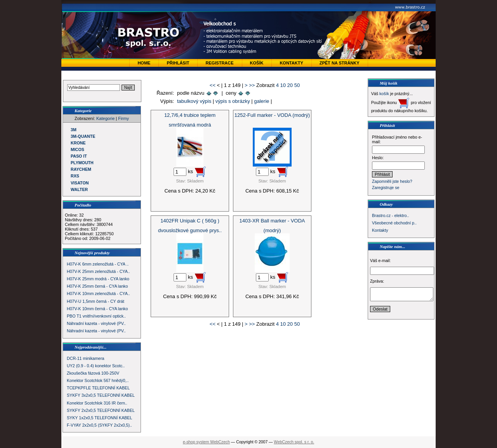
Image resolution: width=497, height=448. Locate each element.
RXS (75, 176)
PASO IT (79, 156)
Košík (257, 63)
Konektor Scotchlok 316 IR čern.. (97, 403)
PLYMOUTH (82, 163)
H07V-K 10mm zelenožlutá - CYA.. (98, 293)
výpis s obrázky (233, 101)
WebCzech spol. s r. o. (294, 442)
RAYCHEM (81, 169)
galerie (262, 101)
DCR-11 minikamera (86, 358)
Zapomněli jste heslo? (392, 181)
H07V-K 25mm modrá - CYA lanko (98, 279)
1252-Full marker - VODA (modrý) (272, 115)
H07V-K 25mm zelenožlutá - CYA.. (98, 271)
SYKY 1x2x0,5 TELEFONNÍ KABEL (99, 418)
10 (283, 85)
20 (290, 85)
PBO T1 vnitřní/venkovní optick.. (96, 316)
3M (74, 130)
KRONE (78, 143)
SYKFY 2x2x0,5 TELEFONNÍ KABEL (101, 410)
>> (252, 85)
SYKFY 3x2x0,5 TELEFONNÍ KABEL (101, 395)
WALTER (79, 189)
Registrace (219, 63)
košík (384, 94)
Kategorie (105, 118)
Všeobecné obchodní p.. (394, 223)
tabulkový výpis (194, 101)
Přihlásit (178, 63)
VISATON (80, 183)
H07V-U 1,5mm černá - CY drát (96, 301)
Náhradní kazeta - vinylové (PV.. (96, 323)
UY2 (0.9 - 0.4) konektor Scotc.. (96, 366)
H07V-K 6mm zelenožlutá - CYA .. (98, 264)
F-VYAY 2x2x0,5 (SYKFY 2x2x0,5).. (99, 425)
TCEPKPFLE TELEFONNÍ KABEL (98, 388)
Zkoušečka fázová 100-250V (93, 373)
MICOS (77, 149)
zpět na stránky (340, 63)
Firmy (123, 118)
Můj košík (389, 83)
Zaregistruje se (386, 188)
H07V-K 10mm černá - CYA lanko (97, 309)
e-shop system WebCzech (206, 442)
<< (213, 85)
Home (144, 63)
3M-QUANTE (83, 136)
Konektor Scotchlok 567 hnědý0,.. (98, 380)
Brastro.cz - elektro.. (390, 215)
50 (297, 85)
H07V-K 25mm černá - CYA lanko (97, 286)
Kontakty (291, 63)
